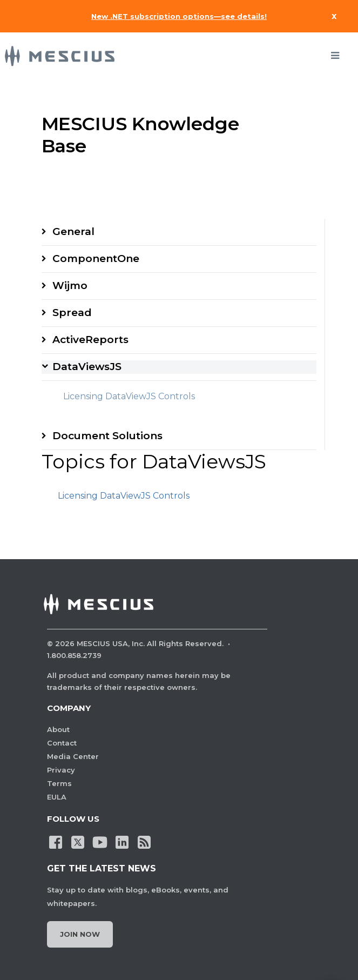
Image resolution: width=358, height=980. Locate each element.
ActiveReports (90, 340)
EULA (57, 797)
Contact (62, 743)
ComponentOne (96, 259)
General (73, 231)
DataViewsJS (87, 367)
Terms (59, 783)
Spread (72, 313)
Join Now (80, 934)
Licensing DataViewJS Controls (129, 396)
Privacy (61, 770)
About (58, 729)
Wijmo (70, 286)
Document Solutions (107, 436)
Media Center (73, 756)
